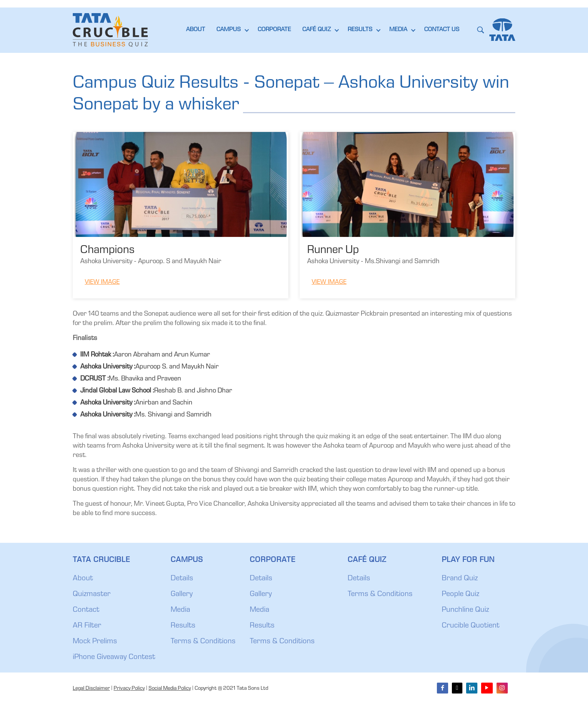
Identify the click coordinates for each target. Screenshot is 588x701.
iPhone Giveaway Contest (114, 658)
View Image (102, 282)
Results (183, 626)
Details (182, 579)
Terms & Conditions (203, 642)
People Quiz (460, 595)
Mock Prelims (95, 642)
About (83, 579)
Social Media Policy (170, 689)
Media (180, 610)
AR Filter (87, 626)
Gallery (182, 595)
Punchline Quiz (465, 610)
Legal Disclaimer (91, 689)
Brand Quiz (460, 579)
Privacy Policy (129, 689)
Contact (86, 610)
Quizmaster (92, 595)
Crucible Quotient (471, 626)
